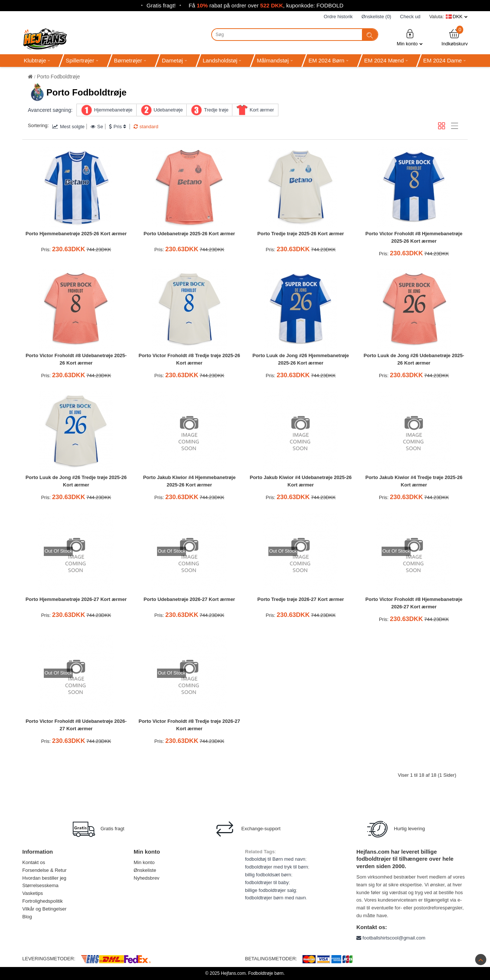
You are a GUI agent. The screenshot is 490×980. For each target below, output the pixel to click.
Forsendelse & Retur (44, 870)
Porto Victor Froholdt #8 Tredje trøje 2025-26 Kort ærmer (189, 359)
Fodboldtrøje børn (266, 973)
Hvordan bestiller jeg (44, 878)
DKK (458, 17)
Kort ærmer (262, 110)
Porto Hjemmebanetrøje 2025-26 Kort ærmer (76, 234)
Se (97, 127)
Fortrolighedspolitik (43, 901)
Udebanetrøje (168, 110)
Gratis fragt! (161, 5)
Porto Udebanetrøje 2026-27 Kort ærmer (189, 599)
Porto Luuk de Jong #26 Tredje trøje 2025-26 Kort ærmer (76, 481)
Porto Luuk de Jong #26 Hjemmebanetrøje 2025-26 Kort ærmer (301, 359)
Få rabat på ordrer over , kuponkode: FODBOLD (266, 5)
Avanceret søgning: (50, 110)
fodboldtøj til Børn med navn (275, 859)
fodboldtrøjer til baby (267, 882)
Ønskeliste (145, 870)
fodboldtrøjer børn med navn (275, 898)
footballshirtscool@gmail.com (391, 938)
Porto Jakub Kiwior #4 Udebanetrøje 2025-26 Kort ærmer (301, 481)
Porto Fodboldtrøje (58, 77)
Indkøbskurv (455, 37)
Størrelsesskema (40, 885)
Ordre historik (338, 17)
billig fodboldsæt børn (268, 875)
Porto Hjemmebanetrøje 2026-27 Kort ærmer (76, 599)
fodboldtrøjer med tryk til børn (277, 867)
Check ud (410, 17)
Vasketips (32, 893)
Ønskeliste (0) (376, 17)
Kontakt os (34, 862)
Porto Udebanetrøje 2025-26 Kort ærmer (189, 234)
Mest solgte (68, 127)
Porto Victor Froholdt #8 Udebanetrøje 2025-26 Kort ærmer (76, 359)
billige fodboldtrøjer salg (270, 890)
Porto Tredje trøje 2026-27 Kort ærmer (300, 599)
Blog (27, 917)
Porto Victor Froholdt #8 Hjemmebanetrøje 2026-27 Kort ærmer (414, 603)
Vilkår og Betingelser (44, 909)
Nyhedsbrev (146, 878)
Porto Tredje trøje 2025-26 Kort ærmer (300, 234)
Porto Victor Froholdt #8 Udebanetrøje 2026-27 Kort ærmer (76, 725)
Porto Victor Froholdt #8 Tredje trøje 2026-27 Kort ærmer (189, 725)
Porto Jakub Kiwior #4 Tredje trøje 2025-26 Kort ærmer (414, 481)
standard (146, 127)
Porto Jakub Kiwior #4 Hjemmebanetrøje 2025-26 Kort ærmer (189, 481)
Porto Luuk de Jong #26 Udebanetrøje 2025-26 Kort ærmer (414, 359)
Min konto (410, 37)
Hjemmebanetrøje (113, 110)
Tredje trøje (216, 110)
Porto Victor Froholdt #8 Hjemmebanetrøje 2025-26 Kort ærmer (414, 237)
